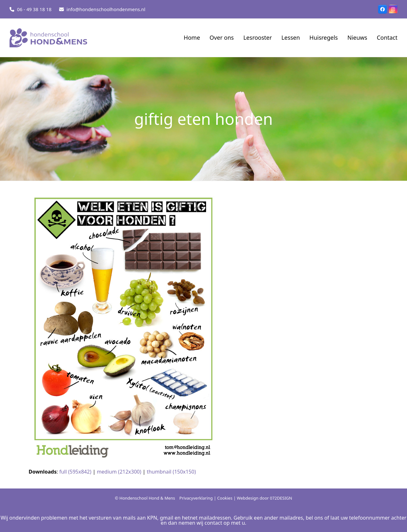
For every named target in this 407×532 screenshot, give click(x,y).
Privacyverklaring (196, 498)
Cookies (225, 498)
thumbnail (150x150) (171, 472)
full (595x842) (75, 472)
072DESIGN (281, 498)
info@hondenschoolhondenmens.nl (106, 9)
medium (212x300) (119, 472)
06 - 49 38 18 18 (34, 9)
